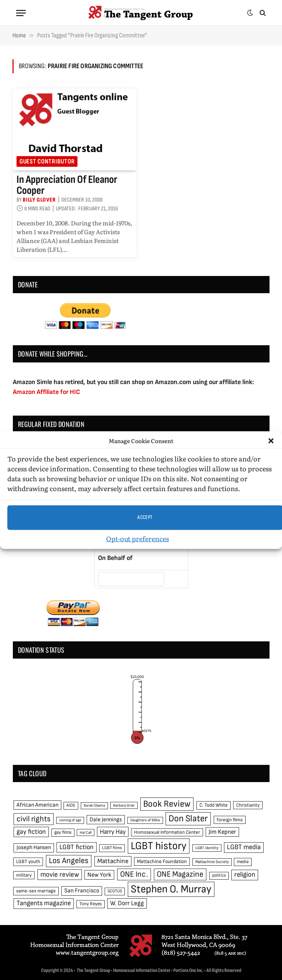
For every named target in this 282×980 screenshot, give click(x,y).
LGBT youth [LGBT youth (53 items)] (28, 862)
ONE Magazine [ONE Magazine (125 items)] (180, 874)
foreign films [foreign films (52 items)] (230, 820)
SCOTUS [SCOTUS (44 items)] (115, 891)
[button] (271, 441)
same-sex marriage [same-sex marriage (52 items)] (36, 891)
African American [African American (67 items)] (37, 805)
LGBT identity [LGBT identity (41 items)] (207, 848)
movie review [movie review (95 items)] (60, 875)
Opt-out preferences (138, 538)
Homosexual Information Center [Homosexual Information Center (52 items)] (167, 832)
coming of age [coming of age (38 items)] (70, 820)
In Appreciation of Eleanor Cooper (67, 185)
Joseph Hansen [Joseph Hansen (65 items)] (34, 848)
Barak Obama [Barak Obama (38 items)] (94, 805)
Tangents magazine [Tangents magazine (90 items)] (44, 903)
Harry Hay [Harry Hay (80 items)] (113, 832)
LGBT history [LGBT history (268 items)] (159, 846)
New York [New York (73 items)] (99, 875)
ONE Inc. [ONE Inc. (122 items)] (134, 874)
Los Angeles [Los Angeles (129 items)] (69, 861)
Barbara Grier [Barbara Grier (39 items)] (124, 805)
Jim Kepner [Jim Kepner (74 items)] (222, 832)
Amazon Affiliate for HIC (46, 392)
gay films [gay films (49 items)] (63, 832)
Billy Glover (39, 200)
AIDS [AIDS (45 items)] (71, 805)
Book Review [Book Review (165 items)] (167, 804)
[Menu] (21, 13)
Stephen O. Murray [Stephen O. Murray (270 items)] (171, 889)
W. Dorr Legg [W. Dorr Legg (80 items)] (127, 903)
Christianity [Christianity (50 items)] (248, 805)
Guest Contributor (47, 161)
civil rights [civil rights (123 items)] (34, 819)
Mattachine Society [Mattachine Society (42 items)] (212, 862)
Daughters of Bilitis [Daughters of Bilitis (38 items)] (145, 820)
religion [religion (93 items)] (245, 875)
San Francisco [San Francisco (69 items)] (82, 891)
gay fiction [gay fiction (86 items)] (31, 832)
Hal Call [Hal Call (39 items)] (86, 832)
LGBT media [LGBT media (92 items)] (244, 847)
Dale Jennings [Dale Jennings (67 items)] (106, 820)
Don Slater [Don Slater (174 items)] (188, 819)
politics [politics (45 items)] (219, 875)
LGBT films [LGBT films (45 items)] (112, 848)
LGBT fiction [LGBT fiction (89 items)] (77, 847)
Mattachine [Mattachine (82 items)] (113, 861)
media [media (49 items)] (243, 862)
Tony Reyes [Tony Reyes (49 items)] (91, 904)
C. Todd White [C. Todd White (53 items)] (214, 805)
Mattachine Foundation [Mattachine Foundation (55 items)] (162, 861)
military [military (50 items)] (24, 875)
